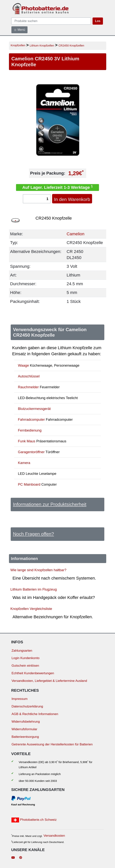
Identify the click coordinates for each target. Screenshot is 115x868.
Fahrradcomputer (31, 419)
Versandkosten (54, 836)
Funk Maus (27, 441)
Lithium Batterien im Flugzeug (34, 589)
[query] (51, 21)
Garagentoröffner (31, 452)
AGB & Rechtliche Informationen (35, 714)
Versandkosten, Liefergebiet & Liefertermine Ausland (49, 681)
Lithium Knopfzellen (42, 46)
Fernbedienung (30, 430)
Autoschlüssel (29, 376)
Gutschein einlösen (25, 666)
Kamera (24, 463)
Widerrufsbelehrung (26, 722)
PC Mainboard (29, 484)
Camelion (75, 234)
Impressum (19, 699)
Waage (23, 365)
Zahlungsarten (22, 651)
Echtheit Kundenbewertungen (33, 673)
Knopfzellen (18, 45)
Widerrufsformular (24, 729)
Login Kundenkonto (25, 658)
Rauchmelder (28, 387)
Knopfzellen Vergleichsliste (31, 609)
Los (98, 21)
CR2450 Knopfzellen (71, 46)
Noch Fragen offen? (33, 534)
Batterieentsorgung (25, 737)
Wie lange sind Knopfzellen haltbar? (38, 570)
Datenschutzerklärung (27, 706)
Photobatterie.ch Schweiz (34, 820)
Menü (19, 30)
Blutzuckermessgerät (34, 409)
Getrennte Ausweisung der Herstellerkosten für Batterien (52, 744)
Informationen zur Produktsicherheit (50, 504)
